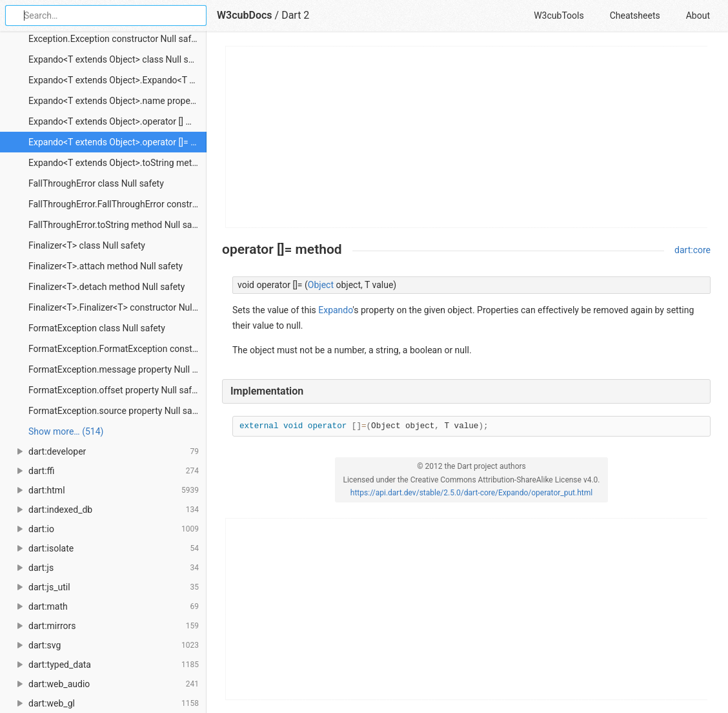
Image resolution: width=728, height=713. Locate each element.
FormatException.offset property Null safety (116, 390)
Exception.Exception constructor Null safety (116, 39)
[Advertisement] (467, 137)
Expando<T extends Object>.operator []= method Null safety (117, 142)
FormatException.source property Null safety (117, 411)
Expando (335, 310)
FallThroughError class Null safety (96, 183)
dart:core (693, 250)
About (698, 15)
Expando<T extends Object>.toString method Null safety (117, 163)
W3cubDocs (245, 15)
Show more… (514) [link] (66, 431)
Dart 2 (295, 15)
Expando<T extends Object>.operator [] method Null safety (117, 121)
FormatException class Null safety (97, 328)
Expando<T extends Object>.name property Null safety (117, 101)
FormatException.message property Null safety (117, 369)
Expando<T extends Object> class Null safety (117, 59)
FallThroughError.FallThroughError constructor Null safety (117, 204)
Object (321, 285)
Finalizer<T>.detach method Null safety (106, 287)
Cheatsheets (635, 15)
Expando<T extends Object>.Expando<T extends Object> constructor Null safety (117, 80)
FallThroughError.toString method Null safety (117, 225)
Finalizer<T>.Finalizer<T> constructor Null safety (117, 307)
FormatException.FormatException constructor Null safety (117, 349)
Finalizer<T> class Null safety (87, 245)
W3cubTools (559, 15)
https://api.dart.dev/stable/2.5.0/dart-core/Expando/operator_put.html (471, 493)
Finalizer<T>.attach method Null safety (106, 266)
